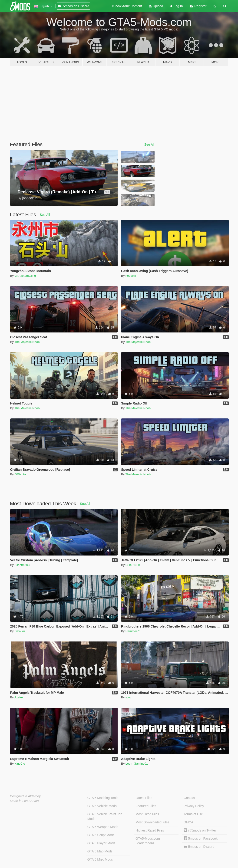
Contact (189, 798)
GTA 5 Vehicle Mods (102, 806)
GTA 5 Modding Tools (103, 798)
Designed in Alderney (25, 796)
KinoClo (20, 764)
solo (128, 697)
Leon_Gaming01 (137, 764)
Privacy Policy (194, 806)
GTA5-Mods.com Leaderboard (148, 841)
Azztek (19, 697)
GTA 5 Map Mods (100, 851)
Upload (156, 6)
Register (198, 6)
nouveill (131, 276)
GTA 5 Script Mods (101, 835)
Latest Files (144, 798)
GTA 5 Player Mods (101, 843)
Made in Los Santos (24, 801)
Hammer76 (133, 631)
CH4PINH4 (133, 565)
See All (149, 145)
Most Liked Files (147, 814)
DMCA (188, 822)
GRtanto (20, 474)
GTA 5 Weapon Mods (103, 827)
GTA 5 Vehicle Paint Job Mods (105, 816)
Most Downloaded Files (152, 822)
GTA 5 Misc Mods (100, 859)
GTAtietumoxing (25, 276)
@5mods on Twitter (200, 830)
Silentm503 (22, 565)
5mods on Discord (199, 847)
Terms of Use (193, 814)
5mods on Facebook (201, 838)
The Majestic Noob (27, 342)
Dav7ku (20, 631)
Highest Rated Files (150, 830)
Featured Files (146, 806)
